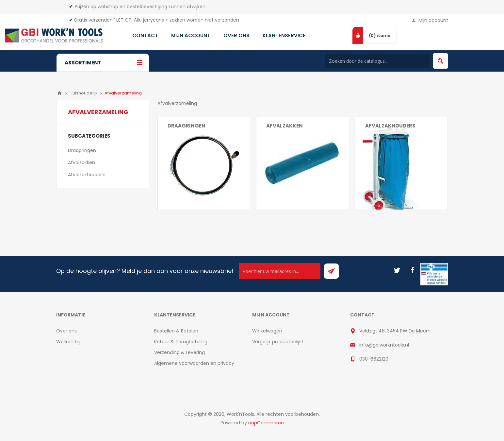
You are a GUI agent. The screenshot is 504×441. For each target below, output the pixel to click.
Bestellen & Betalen (176, 331)
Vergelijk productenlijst (278, 342)
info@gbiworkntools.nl (384, 345)
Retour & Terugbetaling (181, 342)
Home (59, 93)
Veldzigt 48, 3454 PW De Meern (395, 331)
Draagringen (187, 126)
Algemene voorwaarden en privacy (194, 363)
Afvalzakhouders (390, 126)
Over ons (66, 331)
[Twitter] (397, 270)
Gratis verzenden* (94, 20)
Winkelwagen (267, 331)
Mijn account (433, 20)
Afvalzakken (285, 126)
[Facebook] (413, 270)
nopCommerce (266, 423)
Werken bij (68, 342)
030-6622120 (374, 359)
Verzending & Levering (179, 352)
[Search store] (377, 61)
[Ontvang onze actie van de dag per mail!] (280, 271)
